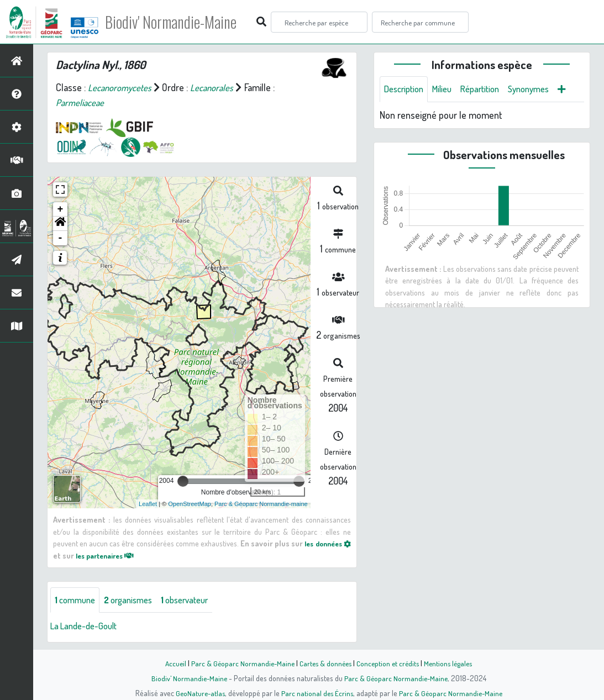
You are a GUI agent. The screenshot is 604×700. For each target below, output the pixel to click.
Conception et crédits (389, 663)
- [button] (61, 238)
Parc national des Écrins (317, 693)
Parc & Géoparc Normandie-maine (261, 504)
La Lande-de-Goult (87, 627)
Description (406, 90)
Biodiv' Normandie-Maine (182, 22)
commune (77, 601)
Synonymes (543, 90)
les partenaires (118, 555)
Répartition (490, 90)
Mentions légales (453, 663)
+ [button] (61, 209)
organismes (135, 601)
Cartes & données (325, 663)
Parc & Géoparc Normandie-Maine (239, 663)
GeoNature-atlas (198, 693)
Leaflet (148, 504)
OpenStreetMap (190, 504)
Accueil (170, 663)
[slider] (183, 481)
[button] (60, 224)
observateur (197, 601)
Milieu (448, 90)
